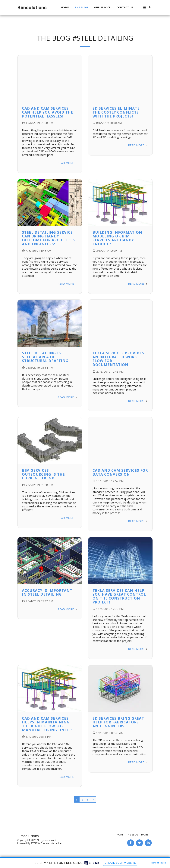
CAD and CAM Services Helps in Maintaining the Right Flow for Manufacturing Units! (47, 724)
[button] (139, 7)
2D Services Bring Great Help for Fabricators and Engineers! (118, 722)
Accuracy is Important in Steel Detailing (47, 592)
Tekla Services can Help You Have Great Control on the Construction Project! (119, 596)
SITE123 (35, 843)
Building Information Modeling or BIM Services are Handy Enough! (117, 238)
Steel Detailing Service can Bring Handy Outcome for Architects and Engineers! (49, 238)
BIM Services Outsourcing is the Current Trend (43, 474)
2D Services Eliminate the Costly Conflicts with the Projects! (116, 112)
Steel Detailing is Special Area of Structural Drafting (45, 357)
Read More (68, 163)
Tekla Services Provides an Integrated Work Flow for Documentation (118, 359)
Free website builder (52, 843)
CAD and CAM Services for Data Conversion (120, 472)
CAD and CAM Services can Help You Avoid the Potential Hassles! (48, 112)
